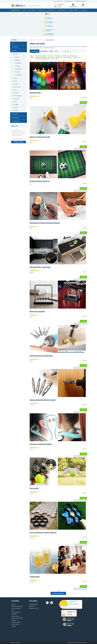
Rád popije (57, 56)
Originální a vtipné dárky (40, 57)
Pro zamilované (17, 87)
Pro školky (15, 110)
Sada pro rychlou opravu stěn (40, 137)
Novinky (83, 10)
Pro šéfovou (16, 99)
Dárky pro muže (42, 40)
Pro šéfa (15, 102)
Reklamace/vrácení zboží (17, 606)
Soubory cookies (15, 624)
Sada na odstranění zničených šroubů (43, 400)
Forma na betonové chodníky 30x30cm (43, 532)
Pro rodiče (15, 84)
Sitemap (13, 604)
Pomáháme (14, 614)
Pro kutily (50, 56)
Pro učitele (16, 108)
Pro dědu (17, 60)
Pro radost (16, 93)
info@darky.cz (70, 1)
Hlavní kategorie (73, 10)
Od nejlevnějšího (34, 51)
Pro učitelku (16, 105)
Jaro (24, 10)
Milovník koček (59, 57)
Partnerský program (34, 604)
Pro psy (15, 90)
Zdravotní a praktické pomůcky (42, 59)
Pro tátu (17, 57)
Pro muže (15, 54)
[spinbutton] (84, 100)
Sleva (56, 51)
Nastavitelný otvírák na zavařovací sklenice (45, 223)
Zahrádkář (63, 56)
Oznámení (14, 620)
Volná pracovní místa (34, 608)
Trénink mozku (54, 59)
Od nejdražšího (44, 51)
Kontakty (14, 626)
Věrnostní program (16, 612)
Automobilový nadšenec (40, 56)
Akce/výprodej (61, 10)
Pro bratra (17, 72)
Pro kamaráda (18, 69)
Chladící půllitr (35, 577)
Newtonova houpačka (37, 311)
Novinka (51, 51)
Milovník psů (51, 57)
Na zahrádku (32, 10)
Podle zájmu (51, 10)
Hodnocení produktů (16, 608)
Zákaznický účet (73, 6)
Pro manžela (18, 63)
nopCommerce (18, 642)
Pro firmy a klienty (17, 96)
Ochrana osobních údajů (17, 618)
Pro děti (15, 81)
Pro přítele (18, 66)
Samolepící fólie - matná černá (40, 267)
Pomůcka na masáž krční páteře (41, 444)
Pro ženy (15, 78)
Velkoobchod (32, 606)
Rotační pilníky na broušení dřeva (41, 356)
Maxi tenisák (34, 488)
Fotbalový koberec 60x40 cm (40, 181)
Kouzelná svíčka (35, 93)
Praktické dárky (67, 57)
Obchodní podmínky (16, 622)
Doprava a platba (15, 616)
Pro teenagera (18, 75)
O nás (13, 610)
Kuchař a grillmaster (72, 56)
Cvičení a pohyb (76, 57)
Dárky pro (42, 10)
